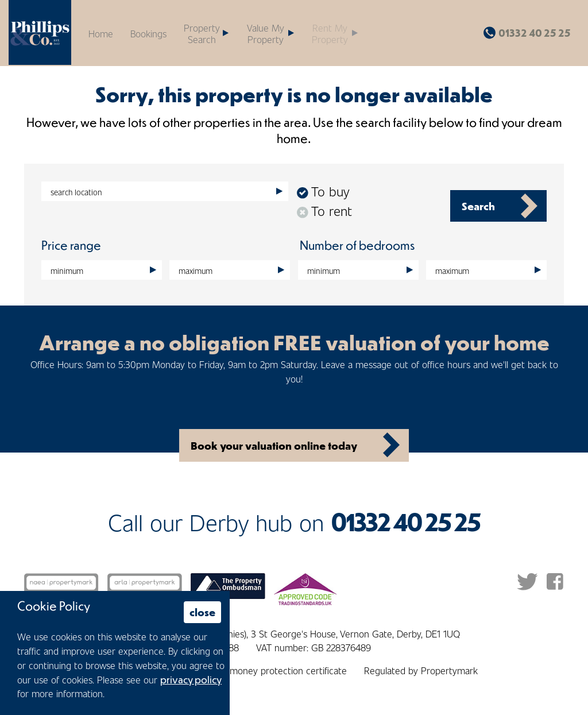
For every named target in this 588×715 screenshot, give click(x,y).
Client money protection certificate (275, 670)
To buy (323, 191)
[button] (270, 33)
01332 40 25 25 (535, 33)
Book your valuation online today (274, 445)
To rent (324, 210)
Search (478, 206)
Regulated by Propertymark (421, 670)
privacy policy (191, 679)
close (202, 612)
